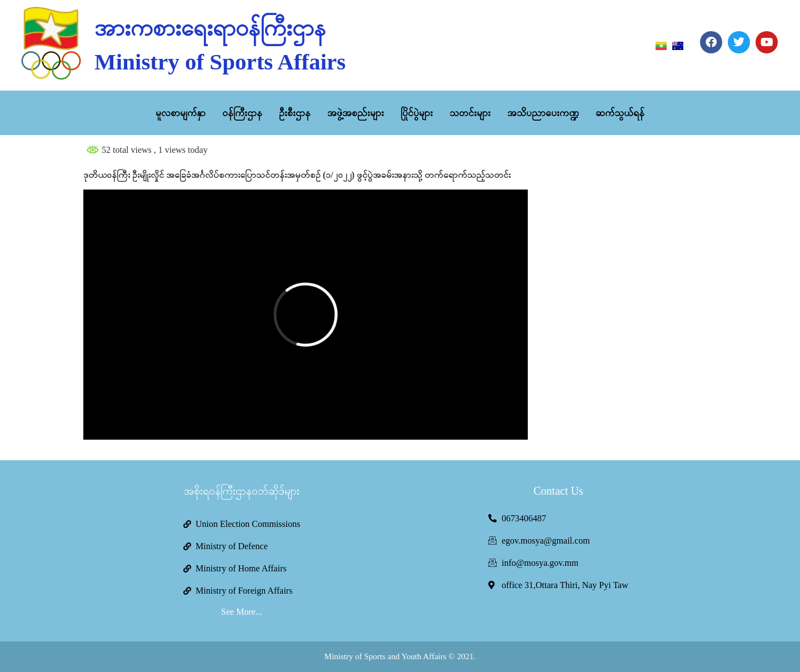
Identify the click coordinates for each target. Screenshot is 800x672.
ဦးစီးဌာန (295, 113)
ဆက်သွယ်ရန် (620, 113)
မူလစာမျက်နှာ (181, 113)
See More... (242, 612)
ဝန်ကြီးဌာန (242, 113)
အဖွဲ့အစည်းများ (356, 113)
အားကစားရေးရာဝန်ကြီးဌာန (210, 28)
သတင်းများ (470, 113)
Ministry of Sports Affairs (220, 62)
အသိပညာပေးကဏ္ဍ (543, 113)
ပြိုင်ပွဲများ (417, 113)
